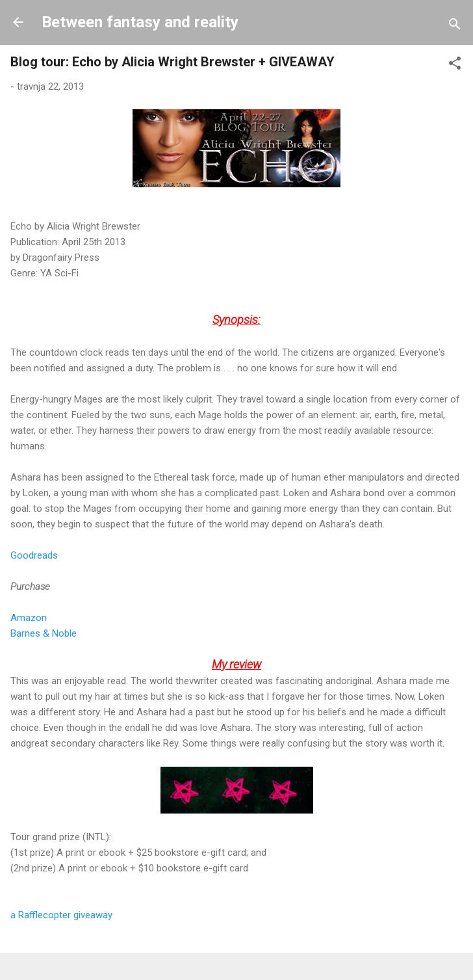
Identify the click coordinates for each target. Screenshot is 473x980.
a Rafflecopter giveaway (61, 915)
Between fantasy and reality (140, 22)
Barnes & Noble (44, 633)
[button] (455, 65)
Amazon (29, 618)
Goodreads (34, 555)
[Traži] (455, 26)
